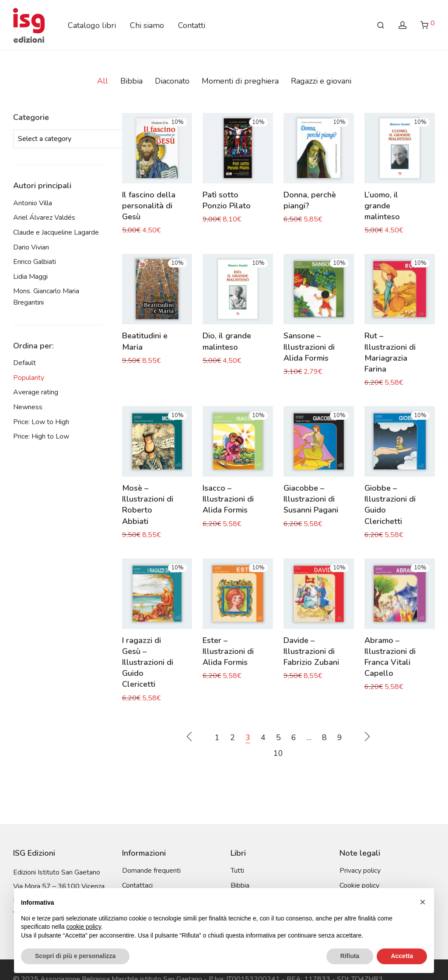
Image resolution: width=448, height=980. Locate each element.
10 (278, 753)
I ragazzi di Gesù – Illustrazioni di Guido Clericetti (148, 662)
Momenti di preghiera (240, 81)
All (103, 81)
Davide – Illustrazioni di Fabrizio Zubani (311, 651)
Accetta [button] (402, 956)
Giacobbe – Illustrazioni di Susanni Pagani (311, 499)
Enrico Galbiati (35, 262)
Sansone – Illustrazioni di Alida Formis (309, 347)
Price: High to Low (41, 436)
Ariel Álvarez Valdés (44, 218)
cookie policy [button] (84, 927)
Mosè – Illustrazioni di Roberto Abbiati (148, 505)
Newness (28, 407)
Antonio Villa (33, 203)
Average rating (36, 392)
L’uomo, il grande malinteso (382, 206)
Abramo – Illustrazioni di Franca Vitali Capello (390, 657)
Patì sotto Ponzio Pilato (227, 200)
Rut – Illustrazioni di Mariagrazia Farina (390, 352)
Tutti (237, 871)
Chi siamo (147, 25)
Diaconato (172, 81)
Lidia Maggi (30, 277)
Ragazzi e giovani (321, 81)
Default (24, 363)
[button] (423, 902)
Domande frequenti (151, 871)
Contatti (192, 25)
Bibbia (131, 81)
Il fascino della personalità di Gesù (149, 206)
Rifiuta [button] (350, 956)
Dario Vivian (31, 247)
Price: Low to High (41, 422)
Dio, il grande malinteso (227, 341)
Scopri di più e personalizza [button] (75, 956)
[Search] (381, 25)
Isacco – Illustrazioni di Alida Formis (228, 499)
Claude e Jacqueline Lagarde (56, 232)
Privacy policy (360, 871)
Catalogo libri (92, 25)
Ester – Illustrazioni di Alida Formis (228, 651)
